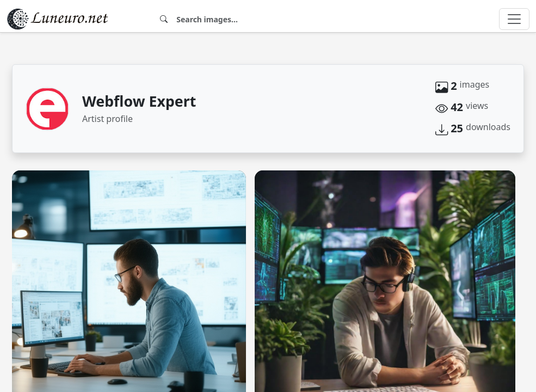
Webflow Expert (139, 101)
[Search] (315, 19)
